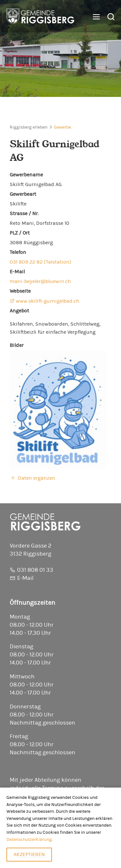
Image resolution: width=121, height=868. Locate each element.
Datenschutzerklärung (29, 839)
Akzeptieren (29, 854)
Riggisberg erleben (29, 127)
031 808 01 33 (35, 570)
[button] (94, 17)
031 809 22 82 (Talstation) (40, 262)
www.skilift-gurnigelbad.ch (48, 301)
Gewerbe (62, 127)
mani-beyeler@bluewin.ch (40, 281)
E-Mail (25, 578)
